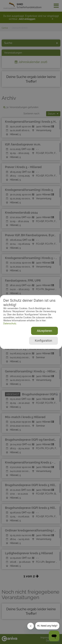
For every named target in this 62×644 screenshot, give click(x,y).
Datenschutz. (10, 323)
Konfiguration (43, 341)
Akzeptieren (44, 331)
